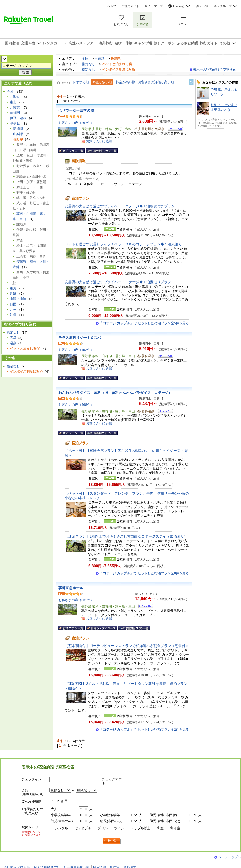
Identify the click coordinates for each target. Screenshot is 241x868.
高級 (13, 338)
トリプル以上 (141, 828)
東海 (13, 288)
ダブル (103, 828)
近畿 (13, 294)
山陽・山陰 (18, 299)
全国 (85, 59)
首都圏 (15, 113)
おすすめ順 (81, 82)
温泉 (13, 343)
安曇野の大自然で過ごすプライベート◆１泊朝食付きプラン (120, 206)
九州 (13, 309)
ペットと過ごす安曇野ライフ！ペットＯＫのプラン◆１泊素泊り (123, 244)
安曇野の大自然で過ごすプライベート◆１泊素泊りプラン (118, 282)
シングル (61, 828)
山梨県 (18, 134)
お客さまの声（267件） (76, 123)
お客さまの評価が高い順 (156, 82)
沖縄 (13, 315)
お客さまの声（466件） (76, 405)
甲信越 (100, 59)
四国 (13, 304)
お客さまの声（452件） (76, 350)
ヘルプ (112, 6)
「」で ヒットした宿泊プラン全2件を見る (144, 729)
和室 (160, 828)
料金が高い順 (126, 82)
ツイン (119, 828)
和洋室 (175, 828)
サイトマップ (154, 6)
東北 (13, 102)
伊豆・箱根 (18, 118)
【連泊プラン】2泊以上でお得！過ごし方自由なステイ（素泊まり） (126, 536)
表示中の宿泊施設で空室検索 (214, 69)
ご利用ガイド (130, 6)
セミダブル (83, 828)
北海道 (15, 97)
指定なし (89, 64)
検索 (112, 841)
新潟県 (18, 129)
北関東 (15, 107)
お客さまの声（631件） (76, 600)
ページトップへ (229, 857)
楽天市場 (202, 6)
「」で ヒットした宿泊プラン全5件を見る (144, 323)
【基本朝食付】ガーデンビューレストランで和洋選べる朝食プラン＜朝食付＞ (127, 646)
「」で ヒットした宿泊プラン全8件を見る (144, 573)
